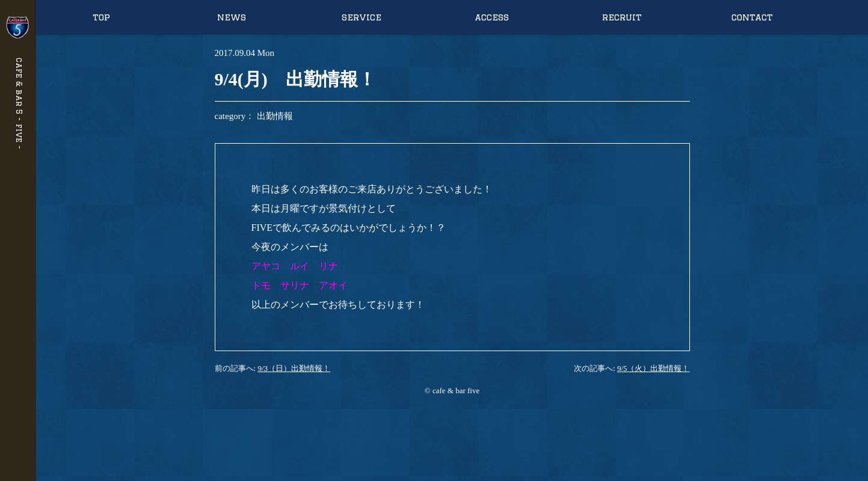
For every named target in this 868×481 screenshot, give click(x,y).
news (232, 17)
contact (752, 17)
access (492, 17)
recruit (622, 17)
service (362, 17)
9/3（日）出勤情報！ (294, 368)
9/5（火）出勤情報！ (654, 368)
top (101, 17)
